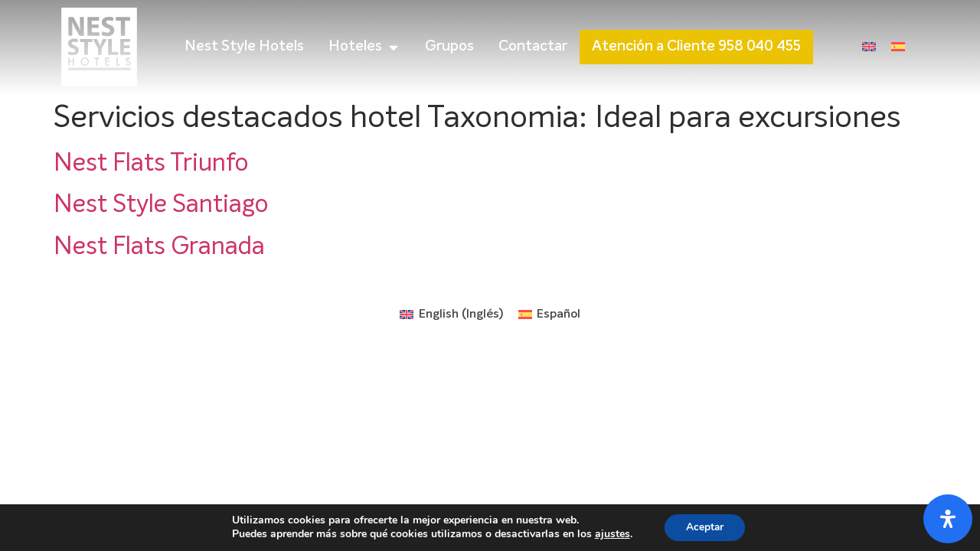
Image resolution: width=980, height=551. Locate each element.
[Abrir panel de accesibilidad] (948, 519)
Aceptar (705, 527)
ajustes (610, 534)
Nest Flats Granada (159, 247)
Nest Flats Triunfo (151, 164)
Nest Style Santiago (161, 205)
